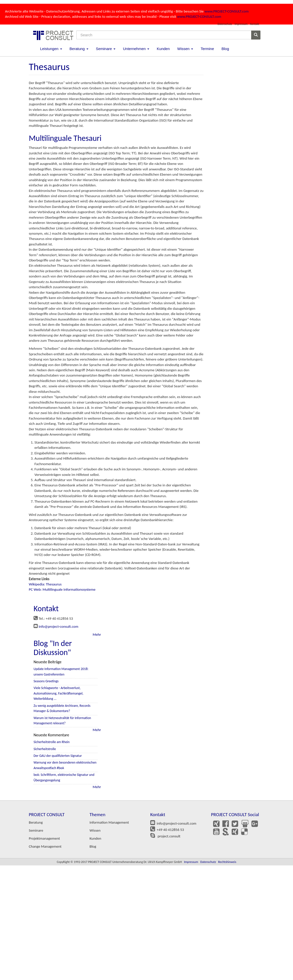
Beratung (79, 49)
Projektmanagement (44, 838)
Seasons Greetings (46, 681)
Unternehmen (136, 49)
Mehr (97, 634)
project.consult (168, 836)
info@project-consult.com (58, 626)
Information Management (109, 822)
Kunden (163, 49)
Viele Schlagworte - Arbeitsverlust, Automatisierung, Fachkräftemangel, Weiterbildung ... (58, 693)
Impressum (241, 24)
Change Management (45, 846)
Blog (225, 49)
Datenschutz (225, 24)
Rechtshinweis (227, 862)
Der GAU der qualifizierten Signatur (58, 756)
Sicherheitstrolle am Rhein (52, 742)
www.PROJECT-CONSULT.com (227, 11)
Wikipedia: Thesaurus (45, 584)
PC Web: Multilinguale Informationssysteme (62, 589)
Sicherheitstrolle (45, 749)
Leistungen (51, 49)
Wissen (185, 49)
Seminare (106, 49)
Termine (207, 49)
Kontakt (255, 24)
